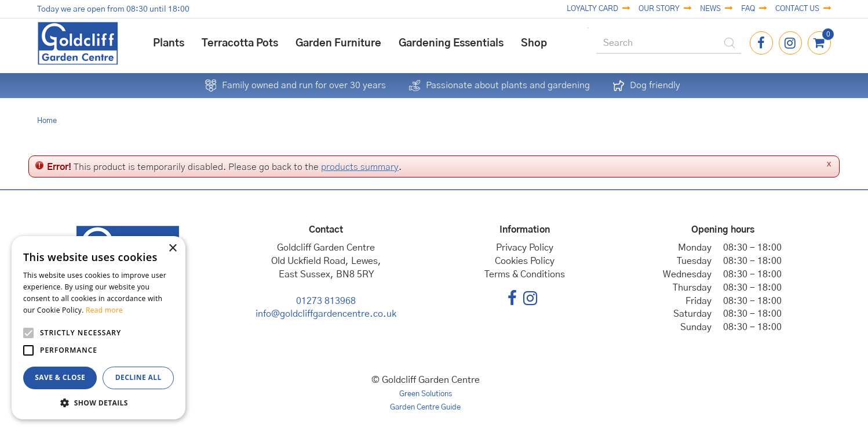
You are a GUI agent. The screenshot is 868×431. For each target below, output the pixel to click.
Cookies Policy (525, 261)
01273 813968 (326, 301)
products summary (360, 167)
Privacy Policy (525, 248)
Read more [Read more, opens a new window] (104, 310)
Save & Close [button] (60, 377)
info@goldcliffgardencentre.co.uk (326, 314)
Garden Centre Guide (425, 408)
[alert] (99, 328)
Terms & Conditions (525, 274)
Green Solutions (426, 394)
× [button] (172, 249)
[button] (99, 402)
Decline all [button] (138, 377)
